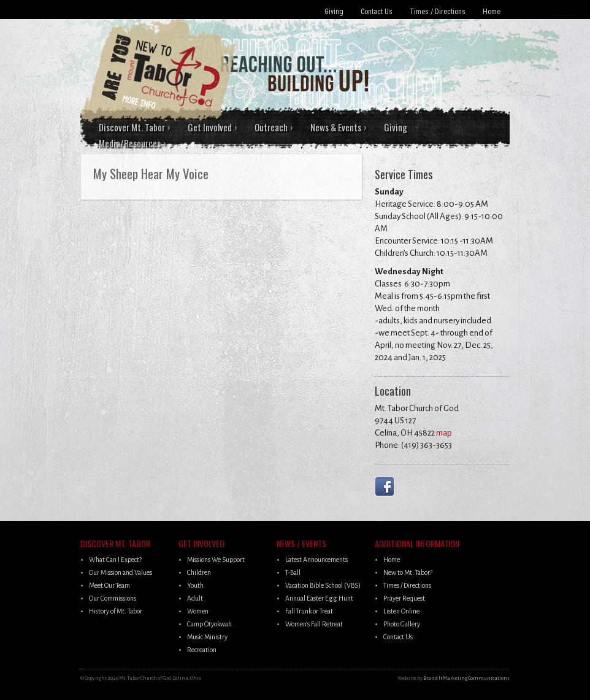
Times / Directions (438, 12)
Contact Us (377, 12)
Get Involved (210, 127)
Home (492, 12)
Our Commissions (113, 598)
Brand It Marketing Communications (466, 678)
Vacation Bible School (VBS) (323, 585)
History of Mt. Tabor (116, 611)
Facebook (387, 487)
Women (198, 611)
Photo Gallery (402, 624)
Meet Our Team (109, 585)
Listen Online (401, 611)
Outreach (271, 127)
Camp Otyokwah (209, 624)
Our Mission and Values (121, 572)
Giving (334, 12)
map (444, 433)
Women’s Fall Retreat (314, 624)
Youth (195, 585)
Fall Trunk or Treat (309, 611)
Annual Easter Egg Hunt (319, 598)
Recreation (202, 650)
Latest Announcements (316, 560)
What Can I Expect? (115, 560)
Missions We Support (216, 560)
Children (199, 572)
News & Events (336, 127)
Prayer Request (404, 598)
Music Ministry (207, 637)
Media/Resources (130, 143)
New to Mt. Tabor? (408, 572)
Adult (195, 598)
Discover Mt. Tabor (132, 127)
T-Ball (293, 572)
